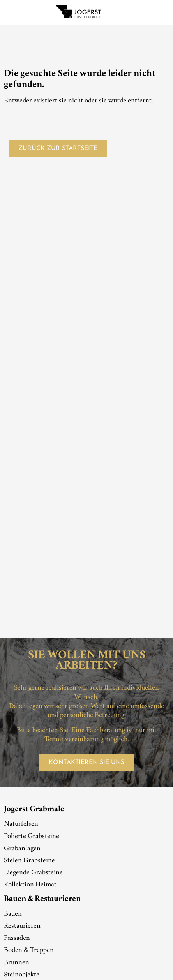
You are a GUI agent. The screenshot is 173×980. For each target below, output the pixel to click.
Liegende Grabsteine (33, 873)
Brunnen (17, 963)
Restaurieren (22, 926)
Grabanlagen (22, 849)
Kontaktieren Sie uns (86, 763)
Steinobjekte (22, 975)
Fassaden (17, 938)
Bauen (13, 914)
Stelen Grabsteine (29, 861)
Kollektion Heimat (30, 885)
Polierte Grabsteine (32, 837)
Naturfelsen (21, 824)
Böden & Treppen (29, 950)
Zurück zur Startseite (58, 148)
